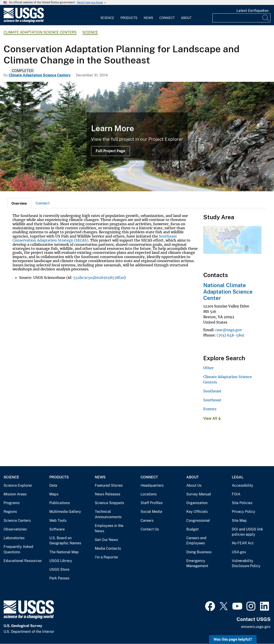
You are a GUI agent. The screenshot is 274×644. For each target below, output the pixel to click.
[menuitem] (107, 15)
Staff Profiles (152, 503)
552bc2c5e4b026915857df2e (99, 278)
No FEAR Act (243, 543)
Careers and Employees (196, 541)
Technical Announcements (108, 514)
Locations (149, 494)
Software (57, 529)
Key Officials (197, 512)
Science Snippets (109, 503)
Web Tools (58, 521)
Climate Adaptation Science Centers (40, 32)
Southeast (212, 391)
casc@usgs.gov (229, 330)
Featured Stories (109, 485)
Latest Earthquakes (253, 11)
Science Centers (17, 521)
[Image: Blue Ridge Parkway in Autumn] (137, 137)
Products (129, 18)
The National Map (64, 552)
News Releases (108, 494)
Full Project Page (110, 151)
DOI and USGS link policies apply (247, 532)
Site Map (239, 521)
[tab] (19, 203)
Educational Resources (23, 561)
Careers (147, 521)
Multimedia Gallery (65, 512)
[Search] (266, 18)
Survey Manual (199, 494)
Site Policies (242, 503)
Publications (60, 503)
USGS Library (61, 561)
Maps (54, 494)
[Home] (24, 22)
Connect (167, 18)
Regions (10, 512)
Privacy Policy (244, 512)
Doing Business (199, 552)
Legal (238, 477)
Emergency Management (197, 563)
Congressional (198, 521)
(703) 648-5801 (230, 335)
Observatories (15, 529)
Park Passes (59, 578)
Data (53, 485)
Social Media (151, 512)
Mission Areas (15, 494)
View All (212, 418)
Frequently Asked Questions (18, 549)
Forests (210, 409)
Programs (12, 503)
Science (107, 18)
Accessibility (243, 485)
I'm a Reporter (107, 557)
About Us (194, 485)
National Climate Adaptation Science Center (228, 292)
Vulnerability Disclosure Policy (246, 563)
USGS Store (59, 569)
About (186, 18)
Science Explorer (18, 485)
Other (208, 368)
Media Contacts (108, 548)
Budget (192, 529)
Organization (197, 503)
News (148, 18)
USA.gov (239, 552)
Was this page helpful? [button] (233, 639)
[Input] (241, 18)
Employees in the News (109, 528)
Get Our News (106, 540)
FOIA (236, 494)
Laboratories (14, 538)
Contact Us (150, 529)
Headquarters (152, 485)
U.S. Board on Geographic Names (65, 541)
